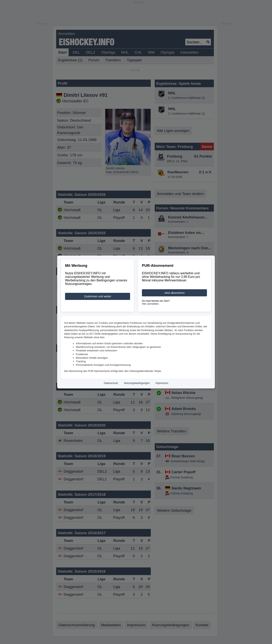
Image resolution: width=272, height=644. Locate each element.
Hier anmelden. (151, 304)
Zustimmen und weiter (98, 296)
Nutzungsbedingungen (137, 383)
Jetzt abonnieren (174, 293)
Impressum (162, 383)
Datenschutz (111, 383)
